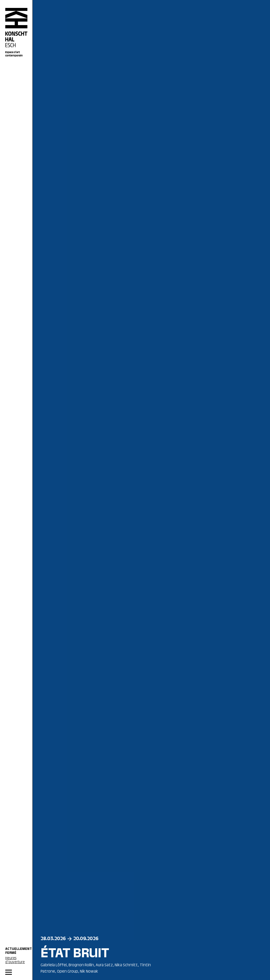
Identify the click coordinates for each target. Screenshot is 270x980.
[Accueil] (16, 32)
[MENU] (16, 972)
